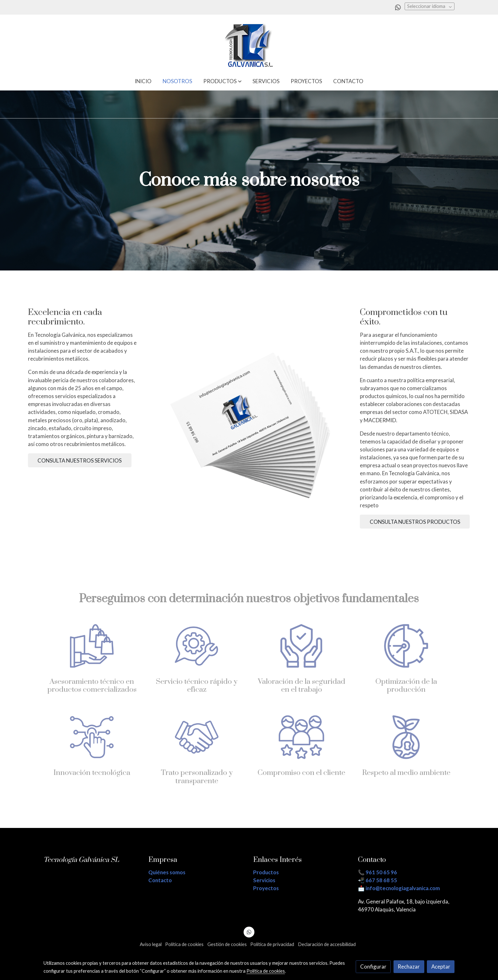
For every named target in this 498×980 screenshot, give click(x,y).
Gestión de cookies (227, 944)
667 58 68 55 (381, 880)
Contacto (160, 880)
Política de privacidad (272, 944)
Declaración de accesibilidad (327, 944)
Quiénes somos (167, 872)
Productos (266, 872)
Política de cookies (184, 944)
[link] (249, 43)
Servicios (264, 880)
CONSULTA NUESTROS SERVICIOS (80, 460)
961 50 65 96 (381, 872)
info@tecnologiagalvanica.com (403, 888)
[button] (222, 81)
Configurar (373, 967)
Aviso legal (151, 944)
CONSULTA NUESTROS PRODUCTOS (415, 522)
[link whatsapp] (398, 7)
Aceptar (441, 967)
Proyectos (266, 888)
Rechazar (409, 967)
